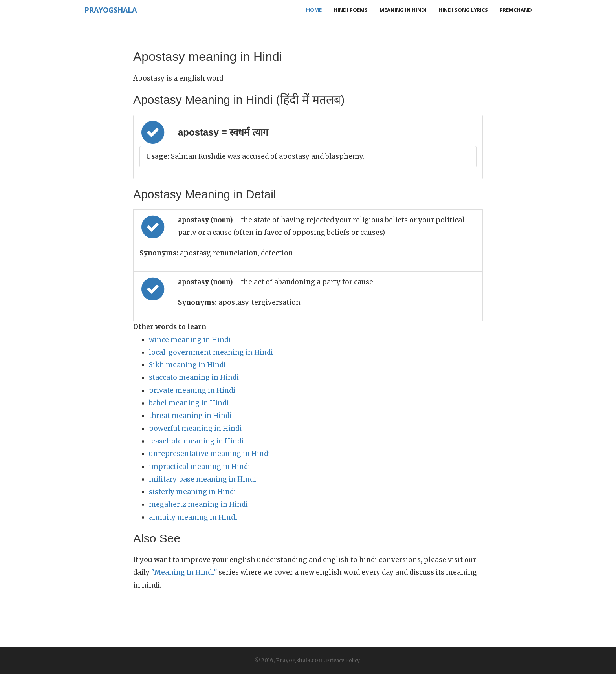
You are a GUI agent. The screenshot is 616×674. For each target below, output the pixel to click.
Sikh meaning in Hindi (187, 365)
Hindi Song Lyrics (463, 10)
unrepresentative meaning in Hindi (210, 454)
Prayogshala (110, 10)
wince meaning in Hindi (190, 340)
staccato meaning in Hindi (194, 377)
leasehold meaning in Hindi (196, 441)
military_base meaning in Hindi (203, 479)
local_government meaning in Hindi (211, 352)
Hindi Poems (351, 10)
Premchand (516, 10)
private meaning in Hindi (192, 390)
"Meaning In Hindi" (184, 572)
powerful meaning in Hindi (195, 429)
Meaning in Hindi (403, 10)
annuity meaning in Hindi (193, 517)
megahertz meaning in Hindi (198, 504)
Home (314, 10)
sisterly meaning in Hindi (192, 492)
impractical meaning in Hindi (200, 467)
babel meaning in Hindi (189, 403)
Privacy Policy (343, 660)
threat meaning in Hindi (190, 416)
